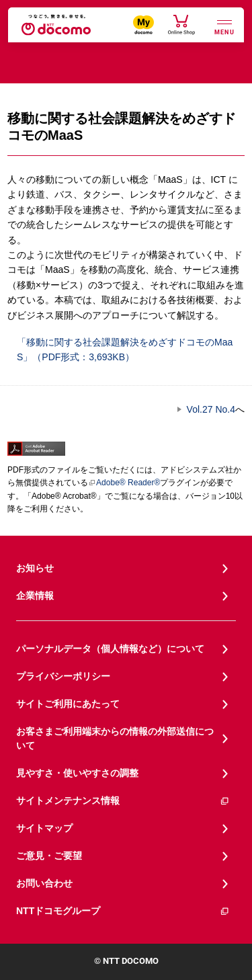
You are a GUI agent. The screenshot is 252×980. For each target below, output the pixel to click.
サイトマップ (44, 828)
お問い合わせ (44, 883)
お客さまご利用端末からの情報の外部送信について (115, 738)
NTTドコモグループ (123, 911)
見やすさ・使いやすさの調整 (77, 773)
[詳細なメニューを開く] (224, 26)
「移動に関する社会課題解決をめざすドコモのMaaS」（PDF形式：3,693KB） (120, 349)
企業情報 (35, 596)
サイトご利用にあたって (68, 704)
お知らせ (35, 568)
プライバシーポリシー (63, 676)
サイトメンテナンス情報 (123, 801)
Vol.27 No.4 (211, 409)
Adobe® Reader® (124, 483)
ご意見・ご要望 (49, 856)
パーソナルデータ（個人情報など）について (110, 649)
